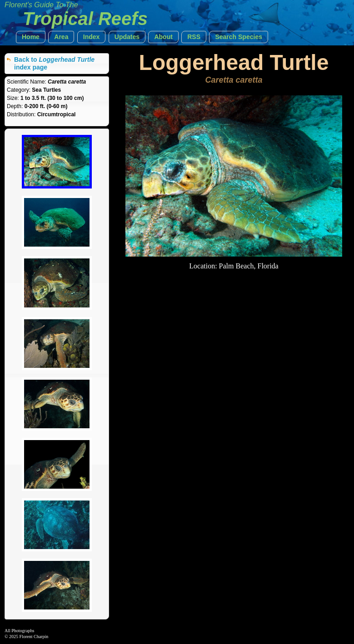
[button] (31, 37)
